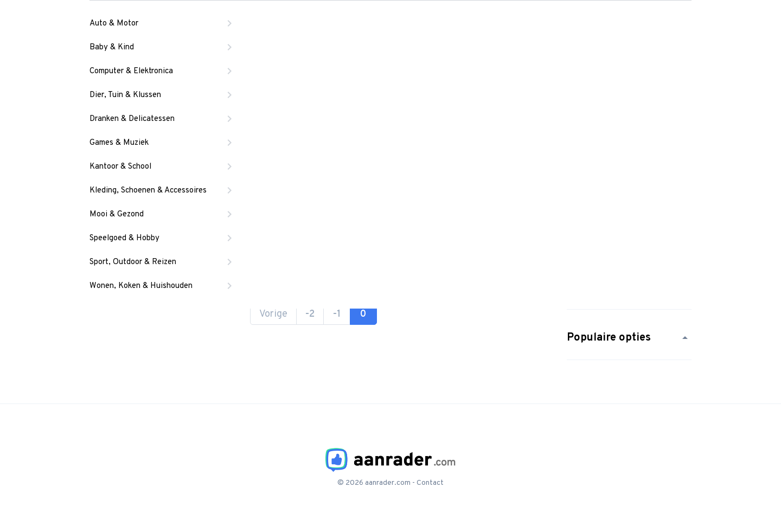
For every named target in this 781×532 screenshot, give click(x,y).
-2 (310, 314)
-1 (337, 314)
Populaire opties (629, 338)
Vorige (273, 314)
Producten (346, 25)
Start (200, 66)
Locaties (424, 25)
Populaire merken (629, 287)
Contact (430, 483)
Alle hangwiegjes (268, 66)
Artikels (496, 25)
